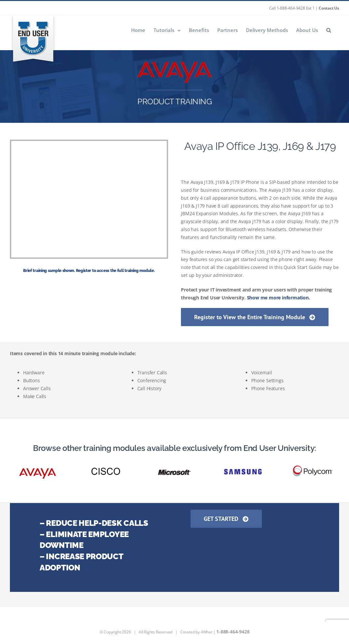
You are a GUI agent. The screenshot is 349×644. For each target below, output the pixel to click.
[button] (329, 30)
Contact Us (329, 8)
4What (207, 632)
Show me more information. (279, 298)
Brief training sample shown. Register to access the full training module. (89, 271)
